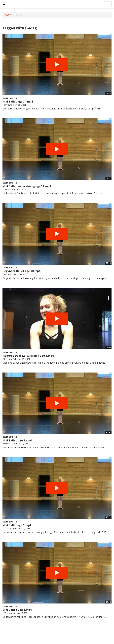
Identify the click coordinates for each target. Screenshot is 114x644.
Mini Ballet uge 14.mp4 (18, 101)
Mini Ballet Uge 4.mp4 (17, 610)
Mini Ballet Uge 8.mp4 (17, 440)
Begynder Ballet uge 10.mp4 (21, 271)
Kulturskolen (10, 98)
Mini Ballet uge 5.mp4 (17, 525)
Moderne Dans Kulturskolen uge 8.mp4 (28, 356)
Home (8, 15)
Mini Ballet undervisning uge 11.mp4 (27, 186)
